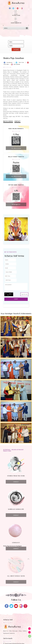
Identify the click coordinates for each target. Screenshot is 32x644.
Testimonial (6, 633)
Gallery (25, 631)
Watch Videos (8, 121)
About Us (6, 631)
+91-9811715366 (16, 148)
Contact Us (12, 633)
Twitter (21, 62)
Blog (20, 631)
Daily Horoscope (13, 631)
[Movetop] (28, 559)
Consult (16, 482)
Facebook (10, 62)
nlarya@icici (16, 204)
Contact (17, 121)
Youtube (6, 64)
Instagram (17, 64)
